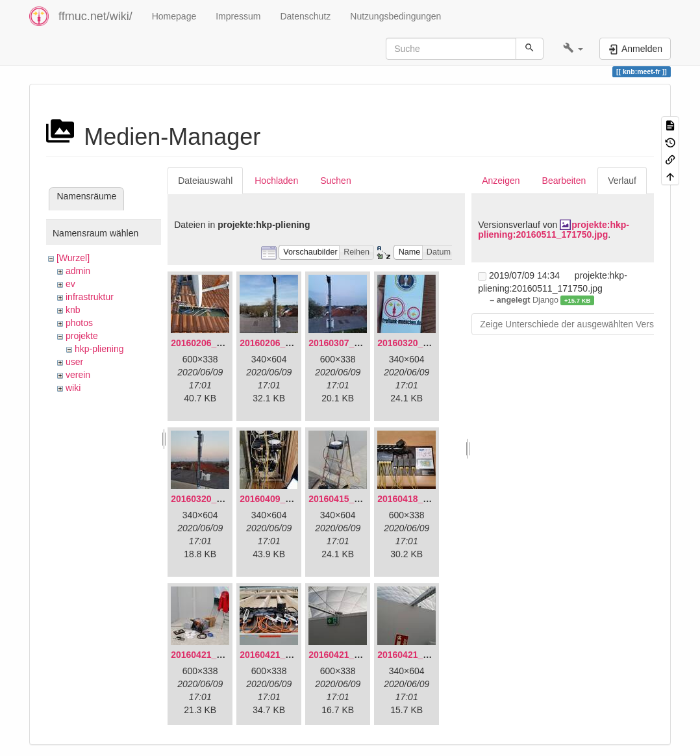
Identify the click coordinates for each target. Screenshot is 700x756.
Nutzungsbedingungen (395, 16)
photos (79, 323)
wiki (73, 388)
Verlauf (622, 181)
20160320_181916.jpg (423, 343)
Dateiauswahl (205, 181)
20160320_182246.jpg (217, 499)
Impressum (238, 16)
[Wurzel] (73, 258)
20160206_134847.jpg (217, 343)
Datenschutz (305, 16)
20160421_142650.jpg (217, 655)
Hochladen (276, 181)
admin (78, 271)
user (74, 362)
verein (78, 375)
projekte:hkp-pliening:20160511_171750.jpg (554, 230)
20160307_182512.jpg (355, 343)
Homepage (174, 16)
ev (70, 284)
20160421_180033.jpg (286, 655)
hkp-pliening (99, 349)
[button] (573, 49)
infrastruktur (90, 297)
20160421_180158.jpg (355, 655)
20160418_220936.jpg (423, 499)
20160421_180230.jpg (423, 655)
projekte (82, 336)
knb (73, 310)
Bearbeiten (564, 181)
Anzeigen (501, 181)
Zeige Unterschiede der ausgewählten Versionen (578, 324)
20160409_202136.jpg (286, 499)
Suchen (335, 181)
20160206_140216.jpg (286, 343)
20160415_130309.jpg (355, 499)
